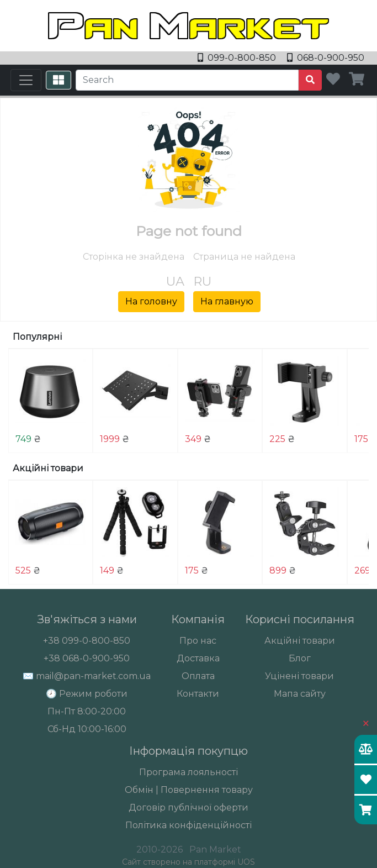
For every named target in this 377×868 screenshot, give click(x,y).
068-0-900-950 (326, 58)
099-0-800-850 (238, 58)
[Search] (187, 80)
